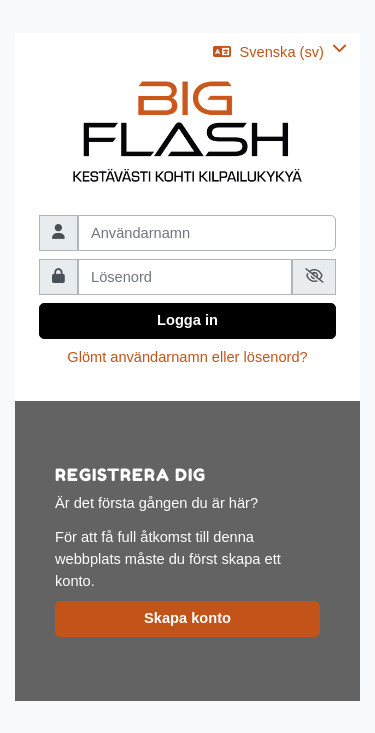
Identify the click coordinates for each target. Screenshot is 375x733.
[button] (280, 52)
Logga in (187, 320)
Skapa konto (187, 618)
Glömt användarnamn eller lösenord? (187, 357)
